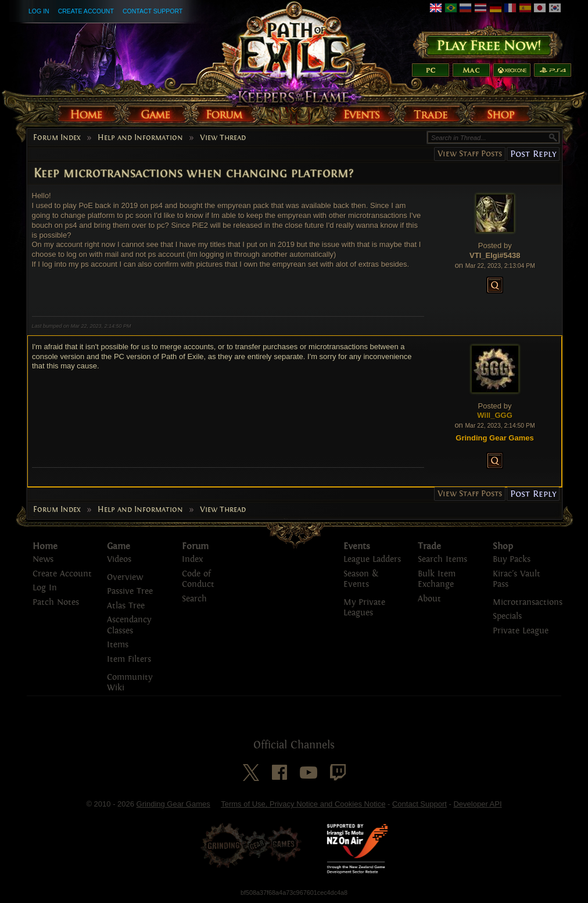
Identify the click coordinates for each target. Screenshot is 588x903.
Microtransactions (528, 602)
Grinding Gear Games (173, 804)
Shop (503, 546)
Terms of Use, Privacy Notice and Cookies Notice (303, 804)
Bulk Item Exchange (437, 579)
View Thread (223, 138)
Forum (195, 546)
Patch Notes (56, 602)
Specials (507, 616)
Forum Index (57, 138)
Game (119, 546)
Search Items (442, 559)
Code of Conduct (198, 579)
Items (118, 645)
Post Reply (533, 154)
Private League (521, 631)
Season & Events (361, 579)
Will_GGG (495, 415)
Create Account (86, 11)
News (43, 559)
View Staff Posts (470, 154)
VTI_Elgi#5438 (495, 255)
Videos (119, 559)
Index (192, 559)
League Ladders (372, 559)
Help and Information (140, 138)
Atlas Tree (126, 606)
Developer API (477, 804)
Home (45, 546)
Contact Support (153, 11)
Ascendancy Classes (129, 625)
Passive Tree (130, 591)
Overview (125, 577)
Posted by (495, 246)
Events (357, 546)
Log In (39, 11)
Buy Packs (512, 559)
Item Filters (129, 659)
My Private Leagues (364, 608)
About (429, 599)
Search (194, 599)
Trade (429, 546)
